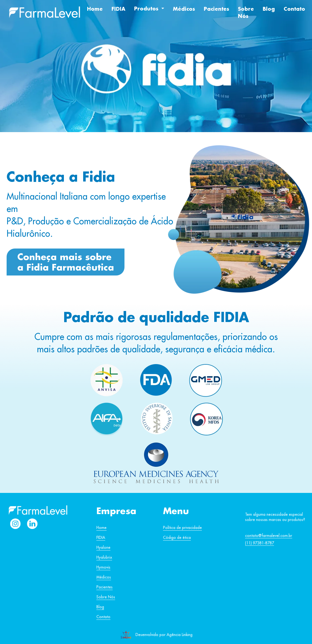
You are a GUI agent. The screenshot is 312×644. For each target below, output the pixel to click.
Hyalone (103, 547)
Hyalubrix (104, 557)
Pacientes (216, 9)
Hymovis (103, 567)
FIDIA (118, 9)
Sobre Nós (246, 12)
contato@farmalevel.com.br (269, 536)
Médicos (184, 9)
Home (95, 9)
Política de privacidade (182, 528)
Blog (269, 9)
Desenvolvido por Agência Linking (164, 635)
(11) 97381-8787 (260, 543)
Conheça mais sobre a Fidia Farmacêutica (66, 262)
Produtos (147, 9)
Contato (294, 9)
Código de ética (177, 537)
